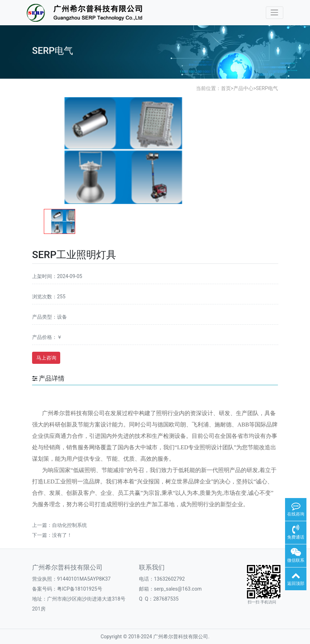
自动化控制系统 (69, 525)
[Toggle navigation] (275, 13)
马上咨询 (46, 358)
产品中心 (243, 88)
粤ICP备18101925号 (80, 589)
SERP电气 (267, 88)
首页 (226, 88)
